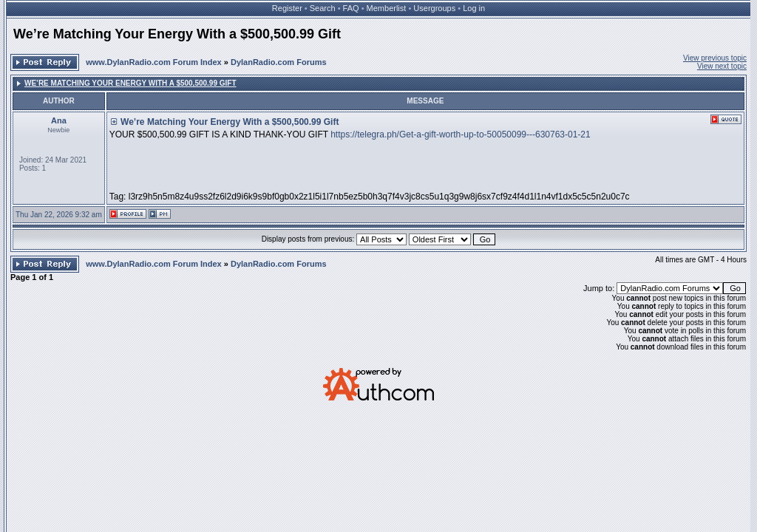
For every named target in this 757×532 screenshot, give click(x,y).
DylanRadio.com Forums (279, 62)
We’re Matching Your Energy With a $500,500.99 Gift (177, 34)
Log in (474, 8)
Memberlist (387, 8)
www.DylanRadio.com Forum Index (154, 62)
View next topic (722, 66)
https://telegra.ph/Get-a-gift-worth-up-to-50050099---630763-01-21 (461, 134)
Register (287, 8)
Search (323, 8)
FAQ (351, 8)
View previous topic (715, 58)
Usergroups (434, 8)
